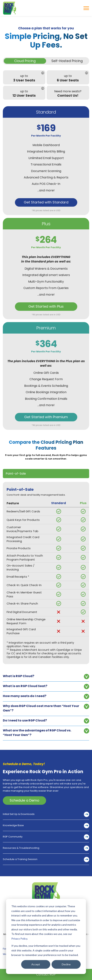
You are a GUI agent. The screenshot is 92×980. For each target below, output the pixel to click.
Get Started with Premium (46, 417)
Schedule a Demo (24, 800)
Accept (36, 964)
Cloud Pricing (25, 61)
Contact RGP (46, 974)
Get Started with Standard (46, 202)
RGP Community (13, 837)
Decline (66, 964)
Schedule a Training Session (20, 859)
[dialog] (46, 936)
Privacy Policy (19, 939)
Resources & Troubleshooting (21, 848)
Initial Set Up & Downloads (19, 814)
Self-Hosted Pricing (67, 61)
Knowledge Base (13, 825)
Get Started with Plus (46, 306)
